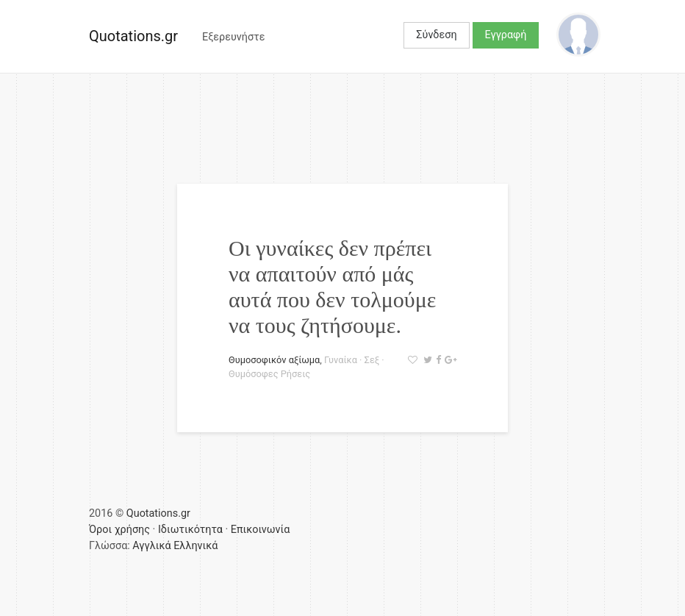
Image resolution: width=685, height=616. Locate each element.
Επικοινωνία (261, 530)
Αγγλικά (151, 546)
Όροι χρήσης (119, 530)
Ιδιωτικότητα (190, 530)
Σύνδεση (436, 35)
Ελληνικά (196, 546)
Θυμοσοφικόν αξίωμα (274, 360)
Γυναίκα (341, 360)
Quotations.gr (133, 36)
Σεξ (372, 360)
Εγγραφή (506, 35)
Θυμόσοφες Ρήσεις (269, 374)
